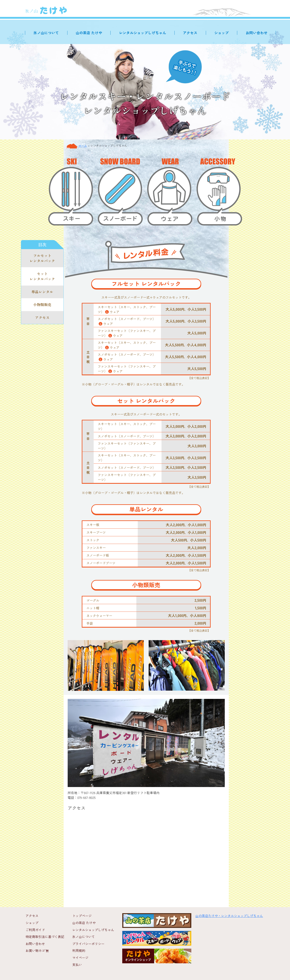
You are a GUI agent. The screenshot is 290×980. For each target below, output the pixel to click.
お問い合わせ (257, 33)
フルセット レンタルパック (42, 258)
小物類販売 (42, 306)
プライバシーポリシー (88, 943)
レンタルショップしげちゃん (144, 33)
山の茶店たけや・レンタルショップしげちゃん (229, 916)
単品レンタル (42, 293)
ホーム (83, 145)
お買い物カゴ (37, 950)
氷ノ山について (49, 33)
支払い (77, 963)
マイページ (80, 957)
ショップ (222, 33)
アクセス (192, 33)
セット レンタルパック (42, 277)
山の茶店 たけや (91, 33)
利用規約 (79, 950)
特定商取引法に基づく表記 (45, 936)
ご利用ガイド (35, 929)
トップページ (82, 916)
